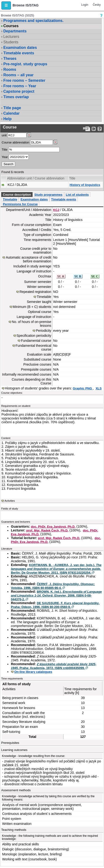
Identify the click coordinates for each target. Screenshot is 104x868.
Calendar (11, 113)
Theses (10, 59)
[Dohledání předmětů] (55, 142)
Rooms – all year (18, 75)
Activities (10, 501)
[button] (6, 5)
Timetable (10, 199)
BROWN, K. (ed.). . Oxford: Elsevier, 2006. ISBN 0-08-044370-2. (56, 595)
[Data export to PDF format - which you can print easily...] (87, 129)
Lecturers (11, 37)
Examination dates (20, 48)
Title (5, 150)
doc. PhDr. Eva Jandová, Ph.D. (53, 527)
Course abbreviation (15, 142)
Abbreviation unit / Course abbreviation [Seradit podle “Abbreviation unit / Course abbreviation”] (36, 178)
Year (5, 157)
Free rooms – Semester (24, 80)
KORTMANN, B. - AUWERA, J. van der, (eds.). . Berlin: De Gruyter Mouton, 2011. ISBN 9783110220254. (56, 569)
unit (4, 135)
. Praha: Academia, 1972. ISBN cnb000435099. (54, 666)
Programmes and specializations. (33, 21)
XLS (99, 388)
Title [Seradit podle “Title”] (72, 178)
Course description (17, 195)
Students (11, 42)
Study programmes (48, 195)
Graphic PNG (83, 388)
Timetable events (19, 53)
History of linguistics (85, 185)
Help (7, 119)
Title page (12, 108)
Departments (15, 31)
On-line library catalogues (33, 672)
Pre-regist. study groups (25, 64)
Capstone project (19, 91)
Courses (11, 26)
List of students (77, 195)
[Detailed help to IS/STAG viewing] (100, 129)
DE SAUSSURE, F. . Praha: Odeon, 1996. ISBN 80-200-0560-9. (55, 605)
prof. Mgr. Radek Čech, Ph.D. (47, 530)
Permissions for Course (20, 204)
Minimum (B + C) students (32, 307)
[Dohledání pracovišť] (29, 135)
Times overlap (16, 97)
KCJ (56, 210)
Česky (97, 5)
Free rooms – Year (20, 86)
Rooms (10, 69)
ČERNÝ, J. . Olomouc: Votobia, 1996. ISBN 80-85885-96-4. (53, 586)
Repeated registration (35, 292)
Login (85, 5)
